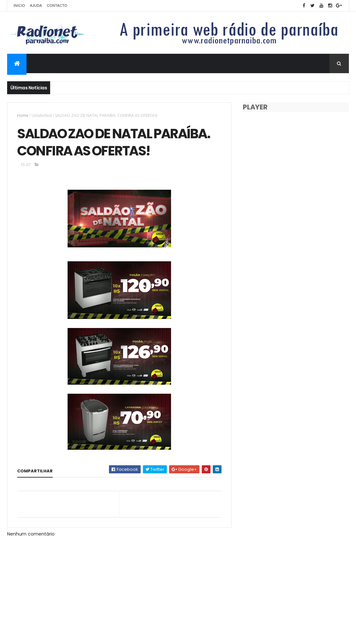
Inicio (19, 6)
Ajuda (36, 6)
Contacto (57, 6)
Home (23, 115)
